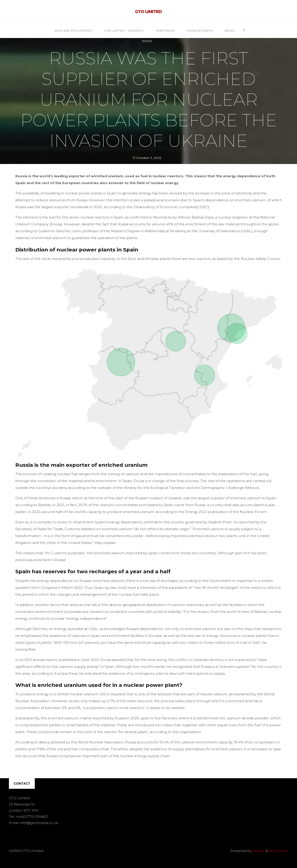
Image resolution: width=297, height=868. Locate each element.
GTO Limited (148, 12)
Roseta (258, 851)
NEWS (147, 41)
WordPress (278, 851)
